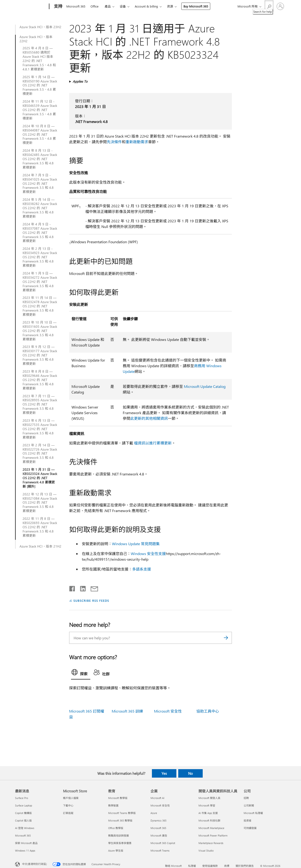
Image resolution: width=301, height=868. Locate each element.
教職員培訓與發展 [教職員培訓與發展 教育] (119, 835)
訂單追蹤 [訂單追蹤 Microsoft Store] (68, 813)
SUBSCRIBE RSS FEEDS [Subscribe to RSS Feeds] (91, 600)
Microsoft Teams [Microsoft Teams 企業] (160, 851)
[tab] (81, 673)
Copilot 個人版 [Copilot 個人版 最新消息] (23, 820)
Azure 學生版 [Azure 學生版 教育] (116, 851)
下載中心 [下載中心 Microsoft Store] (68, 805)
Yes (164, 773)
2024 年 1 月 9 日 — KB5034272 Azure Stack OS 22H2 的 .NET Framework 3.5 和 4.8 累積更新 (40, 282)
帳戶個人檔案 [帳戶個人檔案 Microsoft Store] (71, 798)
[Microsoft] (31, 7)
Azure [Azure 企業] (154, 813)
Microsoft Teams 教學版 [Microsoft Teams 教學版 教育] (122, 813)
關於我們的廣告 (245, 866)
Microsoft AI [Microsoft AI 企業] (157, 798)
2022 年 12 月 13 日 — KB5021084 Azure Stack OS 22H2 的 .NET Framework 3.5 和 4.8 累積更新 (40, 503)
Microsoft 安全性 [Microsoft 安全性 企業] (160, 805)
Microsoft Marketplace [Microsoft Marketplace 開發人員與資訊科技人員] (211, 828)
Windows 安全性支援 (148, 554)
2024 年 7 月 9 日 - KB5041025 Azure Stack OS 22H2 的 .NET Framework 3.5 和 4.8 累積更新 (40, 184)
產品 (108, 6)
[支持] (58, 7)
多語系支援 (142, 569)
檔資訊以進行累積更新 (153, 443)
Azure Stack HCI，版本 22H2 (36, 39)
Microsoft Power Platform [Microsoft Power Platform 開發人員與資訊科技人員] (213, 835)
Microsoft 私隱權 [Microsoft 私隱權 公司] (253, 813)
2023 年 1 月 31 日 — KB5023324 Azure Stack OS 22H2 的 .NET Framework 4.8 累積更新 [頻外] (40, 478)
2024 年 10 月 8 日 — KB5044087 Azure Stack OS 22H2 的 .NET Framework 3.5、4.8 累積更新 (40, 135)
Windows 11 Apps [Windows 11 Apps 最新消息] (25, 851)
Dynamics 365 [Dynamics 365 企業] (158, 820)
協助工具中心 (208, 711)
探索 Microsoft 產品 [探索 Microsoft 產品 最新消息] (26, 843)
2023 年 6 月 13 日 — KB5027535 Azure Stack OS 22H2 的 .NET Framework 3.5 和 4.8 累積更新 (40, 429)
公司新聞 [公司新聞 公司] (249, 805)
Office (95, 6)
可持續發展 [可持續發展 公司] (250, 828)
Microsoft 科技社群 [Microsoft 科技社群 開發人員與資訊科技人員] (209, 820)
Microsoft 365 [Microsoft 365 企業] (158, 828)
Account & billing (146, 6)
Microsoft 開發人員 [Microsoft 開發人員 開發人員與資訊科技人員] (209, 798)
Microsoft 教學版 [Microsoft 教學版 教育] (118, 798)
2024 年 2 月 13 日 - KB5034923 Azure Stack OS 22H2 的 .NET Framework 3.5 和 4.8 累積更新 (40, 257)
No (190, 773)
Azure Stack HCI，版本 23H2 (40, 27)
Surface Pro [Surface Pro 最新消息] (22, 798)
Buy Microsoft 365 (196, 6)
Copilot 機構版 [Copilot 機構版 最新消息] (23, 813)
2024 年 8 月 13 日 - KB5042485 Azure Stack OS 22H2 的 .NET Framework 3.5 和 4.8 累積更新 (40, 159)
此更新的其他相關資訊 (149, 418)
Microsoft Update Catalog (205, 386)
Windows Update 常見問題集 (136, 544)
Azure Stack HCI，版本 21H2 (40, 546)
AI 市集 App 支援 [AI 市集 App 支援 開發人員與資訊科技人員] (208, 813)
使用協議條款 (210, 866)
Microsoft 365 (76, 6)
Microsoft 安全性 (168, 711)
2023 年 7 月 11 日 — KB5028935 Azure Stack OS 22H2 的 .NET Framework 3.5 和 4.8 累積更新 (40, 405)
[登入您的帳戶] (280, 6)
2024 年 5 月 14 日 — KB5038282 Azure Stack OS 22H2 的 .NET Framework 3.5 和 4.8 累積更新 (40, 208)
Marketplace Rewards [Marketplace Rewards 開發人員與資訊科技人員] (211, 843)
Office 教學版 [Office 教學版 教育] (116, 828)
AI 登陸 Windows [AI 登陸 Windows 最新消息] (25, 828)
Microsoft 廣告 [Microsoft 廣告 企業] (159, 835)
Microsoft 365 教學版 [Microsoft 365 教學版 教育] (120, 820)
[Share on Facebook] (72, 588)
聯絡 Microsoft (173, 866)
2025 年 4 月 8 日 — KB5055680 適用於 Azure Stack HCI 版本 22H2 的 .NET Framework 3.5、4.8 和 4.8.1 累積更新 (39, 59)
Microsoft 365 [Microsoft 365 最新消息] (23, 835)
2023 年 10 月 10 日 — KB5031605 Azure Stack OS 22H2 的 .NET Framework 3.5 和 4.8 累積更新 (40, 331)
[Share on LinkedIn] (81, 588)
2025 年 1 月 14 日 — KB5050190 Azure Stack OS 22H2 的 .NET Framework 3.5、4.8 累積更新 (40, 85)
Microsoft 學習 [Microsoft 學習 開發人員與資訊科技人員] (207, 805)
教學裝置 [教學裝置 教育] (113, 805)
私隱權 (192, 866)
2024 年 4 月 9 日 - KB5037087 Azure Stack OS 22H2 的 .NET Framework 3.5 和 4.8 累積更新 (40, 233)
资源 (170, 6)
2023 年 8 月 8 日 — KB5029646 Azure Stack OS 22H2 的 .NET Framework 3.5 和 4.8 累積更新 (40, 380)
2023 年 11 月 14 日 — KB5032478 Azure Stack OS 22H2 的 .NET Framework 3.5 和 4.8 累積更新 (40, 306)
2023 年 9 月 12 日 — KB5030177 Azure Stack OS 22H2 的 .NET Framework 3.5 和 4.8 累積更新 (40, 355)
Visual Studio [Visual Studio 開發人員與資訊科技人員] (206, 851)
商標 (227, 866)
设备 (123, 6)
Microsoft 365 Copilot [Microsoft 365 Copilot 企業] (163, 843)
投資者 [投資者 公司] (248, 820)
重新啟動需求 (137, 142)
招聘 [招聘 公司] (246, 798)
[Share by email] (92, 588)
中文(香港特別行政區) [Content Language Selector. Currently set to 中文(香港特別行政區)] (34, 864)
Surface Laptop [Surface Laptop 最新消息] (24, 805)
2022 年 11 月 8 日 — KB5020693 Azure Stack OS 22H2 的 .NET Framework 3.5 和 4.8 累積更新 (40, 527)
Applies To (80, 81)
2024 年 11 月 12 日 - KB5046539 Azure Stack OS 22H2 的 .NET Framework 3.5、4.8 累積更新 (40, 110)
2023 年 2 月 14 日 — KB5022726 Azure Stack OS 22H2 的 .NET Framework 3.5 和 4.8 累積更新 (40, 454)
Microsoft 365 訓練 (127, 711)
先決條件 (114, 142)
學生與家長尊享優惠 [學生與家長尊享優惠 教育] (120, 843)
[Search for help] (269, 6)
